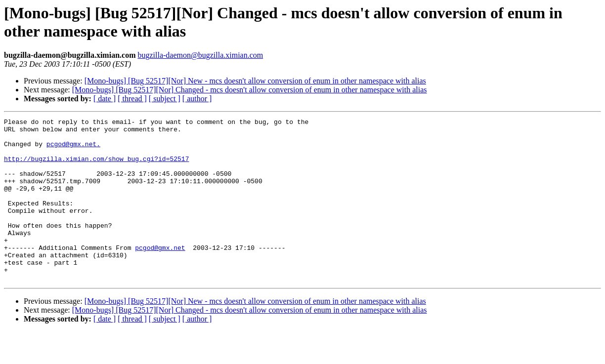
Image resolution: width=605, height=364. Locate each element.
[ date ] (105, 99)
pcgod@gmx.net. (73, 150)
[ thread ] (132, 99)
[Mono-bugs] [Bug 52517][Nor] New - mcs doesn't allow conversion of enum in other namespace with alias (255, 81)
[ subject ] (165, 99)
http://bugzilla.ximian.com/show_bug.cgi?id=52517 (96, 167)
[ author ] (197, 99)
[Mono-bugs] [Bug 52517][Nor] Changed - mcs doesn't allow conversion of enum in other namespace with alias (250, 90)
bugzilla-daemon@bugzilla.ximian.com (200, 55)
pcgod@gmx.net (160, 274)
